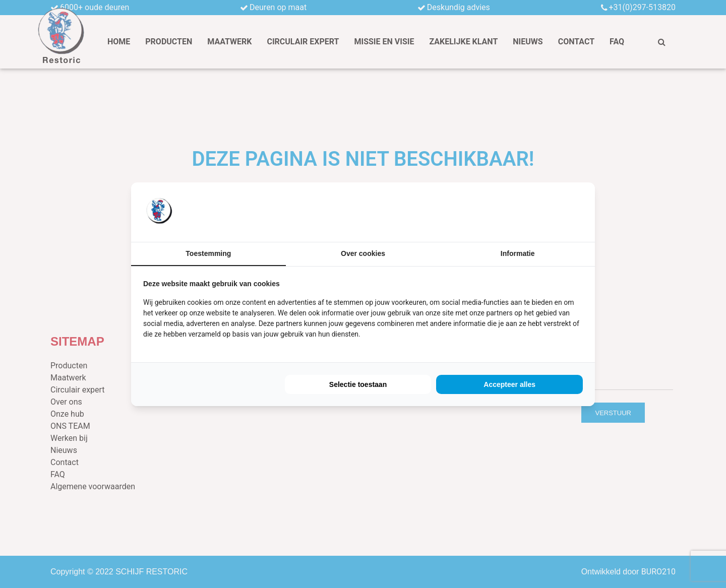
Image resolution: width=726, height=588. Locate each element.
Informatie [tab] (518, 253)
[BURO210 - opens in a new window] (545, 212)
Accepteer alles (509, 384)
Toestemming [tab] (208, 253)
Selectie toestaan (358, 384)
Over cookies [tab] (363, 253)
